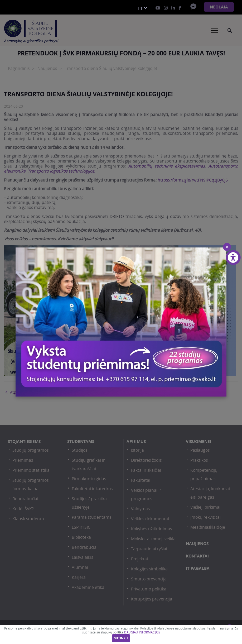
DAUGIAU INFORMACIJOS (142, 632)
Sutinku (121, 638)
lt (140, 9)
